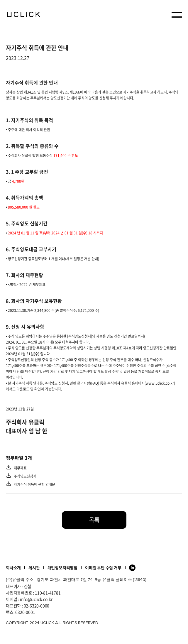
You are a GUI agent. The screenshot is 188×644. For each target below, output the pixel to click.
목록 (94, 520)
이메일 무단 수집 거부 (103, 568)
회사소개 (13, 568)
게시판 (34, 568)
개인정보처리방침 (62, 568)
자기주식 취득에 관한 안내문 (34, 484)
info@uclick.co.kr (36, 599)
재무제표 (20, 468)
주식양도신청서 (25, 476)
